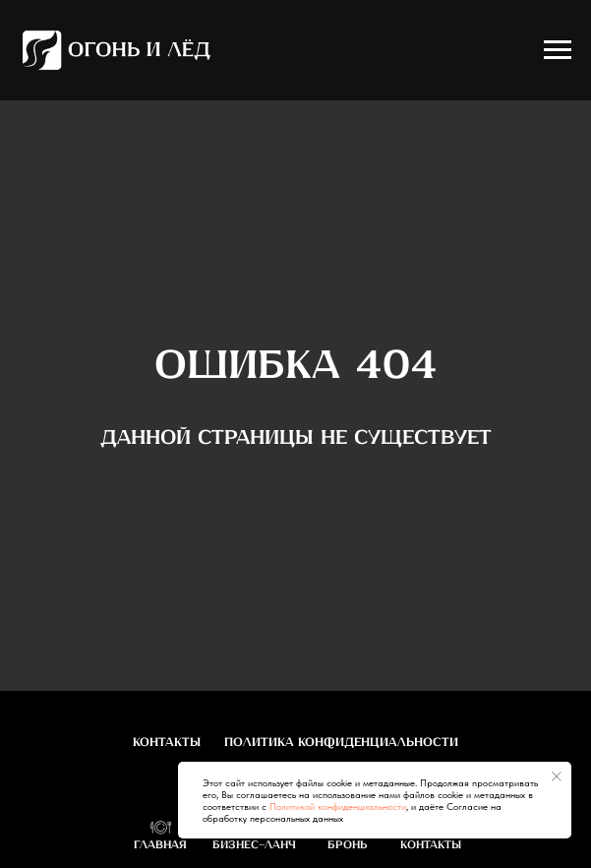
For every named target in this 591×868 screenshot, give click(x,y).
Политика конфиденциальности (341, 743)
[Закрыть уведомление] (557, 776)
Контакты (167, 743)
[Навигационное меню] (558, 50)
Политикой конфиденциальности (338, 806)
